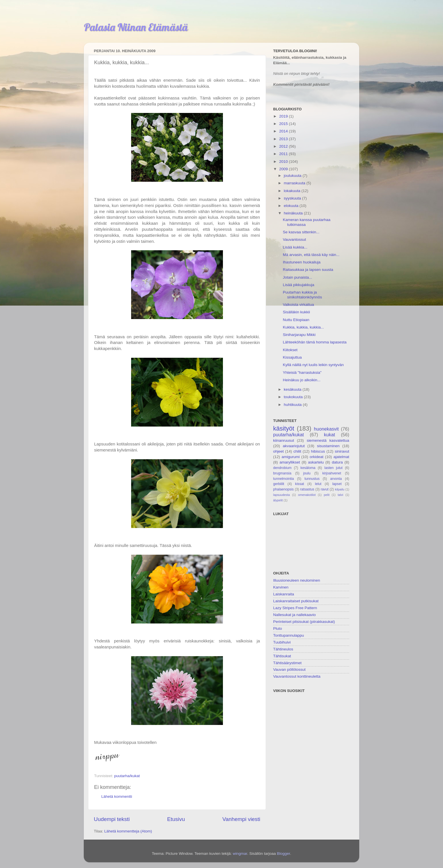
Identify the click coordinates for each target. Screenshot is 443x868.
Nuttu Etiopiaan (296, 320)
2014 (284, 131)
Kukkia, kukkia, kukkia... (303, 327)
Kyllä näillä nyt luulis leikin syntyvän (313, 365)
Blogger (283, 854)
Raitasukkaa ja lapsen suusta (308, 270)
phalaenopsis (283, 489)
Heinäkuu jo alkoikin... (302, 380)
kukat (330, 435)
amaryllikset (290, 462)
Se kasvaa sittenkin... (301, 232)
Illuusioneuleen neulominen (297, 580)
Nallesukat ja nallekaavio (295, 615)
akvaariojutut (294, 446)
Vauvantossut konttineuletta (297, 676)
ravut (325, 489)
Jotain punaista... (298, 277)
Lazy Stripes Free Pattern (295, 608)
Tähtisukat (282, 656)
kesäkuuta (293, 389)
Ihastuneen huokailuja (302, 262)
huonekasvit (326, 429)
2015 (284, 124)
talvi (340, 495)
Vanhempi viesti (241, 819)
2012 (284, 146)
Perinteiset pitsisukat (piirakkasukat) (304, 622)
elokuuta (292, 206)
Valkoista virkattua (299, 305)
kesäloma (308, 468)
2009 (284, 169)
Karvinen (281, 587)
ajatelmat (341, 457)
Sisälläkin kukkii (297, 312)
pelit (327, 495)
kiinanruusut (284, 440)
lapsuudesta (281, 495)
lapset (337, 484)
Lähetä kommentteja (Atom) (128, 831)
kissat (300, 484)
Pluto (278, 628)
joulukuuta (293, 176)
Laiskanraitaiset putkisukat (296, 601)
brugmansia (282, 473)
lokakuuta (293, 191)
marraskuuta (295, 183)
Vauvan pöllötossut (289, 669)
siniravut (342, 451)
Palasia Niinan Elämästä (136, 27)
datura (337, 462)
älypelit (278, 500)
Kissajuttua (292, 357)
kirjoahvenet (332, 473)
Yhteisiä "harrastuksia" (302, 373)
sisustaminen (328, 446)
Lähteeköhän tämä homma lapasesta (315, 342)
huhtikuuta (293, 405)
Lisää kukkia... (295, 247)
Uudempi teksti (112, 819)
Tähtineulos (283, 649)
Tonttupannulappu (288, 635)
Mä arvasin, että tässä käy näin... (311, 255)
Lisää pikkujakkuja (299, 285)
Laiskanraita (284, 594)
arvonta (336, 479)
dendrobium (282, 468)
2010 (284, 162)
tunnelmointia (283, 479)
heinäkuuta (294, 213)
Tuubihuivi (282, 642)
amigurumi (291, 457)
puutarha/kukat (127, 776)
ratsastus (307, 489)
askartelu (316, 462)
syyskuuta (293, 198)
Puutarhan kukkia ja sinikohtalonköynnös (303, 295)
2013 (284, 139)
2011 (284, 154)
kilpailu (340, 489)
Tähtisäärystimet (287, 663)
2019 (284, 116)
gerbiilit (279, 484)
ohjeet (278, 451)
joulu (307, 473)
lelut (318, 484)
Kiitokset (290, 350)
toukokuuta (294, 397)
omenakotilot (307, 495)
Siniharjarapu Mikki (299, 335)
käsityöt (284, 428)
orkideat (316, 457)
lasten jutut (333, 468)
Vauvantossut (295, 240)
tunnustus (312, 479)
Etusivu (176, 819)
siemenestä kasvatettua (328, 440)
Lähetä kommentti (117, 796)
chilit (297, 451)
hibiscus (318, 451)
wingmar (240, 854)
